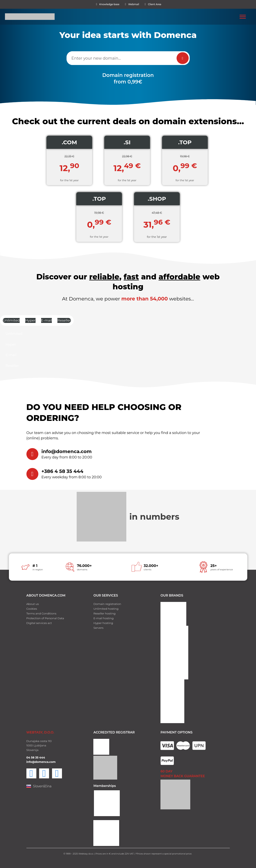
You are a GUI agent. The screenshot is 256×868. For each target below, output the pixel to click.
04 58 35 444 (36, 758)
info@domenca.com (67, 451)
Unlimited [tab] (11, 320)
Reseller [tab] (64, 320)
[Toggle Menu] (243, 17)
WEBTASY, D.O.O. (40, 732)
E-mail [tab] (47, 320)
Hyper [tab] (30, 320)
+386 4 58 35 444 (62, 471)
